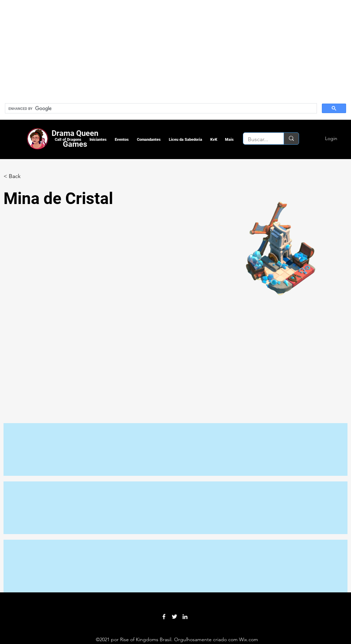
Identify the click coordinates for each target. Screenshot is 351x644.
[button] (68, 140)
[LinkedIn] (185, 617)
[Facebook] (164, 617)
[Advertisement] (123, 49)
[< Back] (17, 176)
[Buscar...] (258, 139)
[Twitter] (174, 617)
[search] (160, 109)
